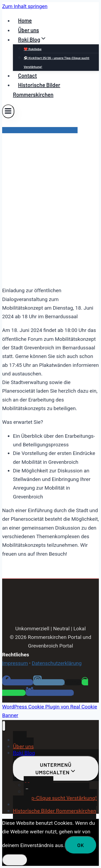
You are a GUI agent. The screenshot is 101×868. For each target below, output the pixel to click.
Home (25, 20)
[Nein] (15, 860)
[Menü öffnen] (8, 111)
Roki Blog (24, 753)
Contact (27, 75)
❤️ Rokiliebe (33, 49)
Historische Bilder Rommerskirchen (37, 90)
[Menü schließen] (4, 726)
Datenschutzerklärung (57, 663)
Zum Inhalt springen (25, 6)
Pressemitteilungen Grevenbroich (40, 130)
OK (81, 845)
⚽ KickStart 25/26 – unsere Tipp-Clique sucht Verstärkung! (57, 62)
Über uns (29, 30)
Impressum (15, 663)
